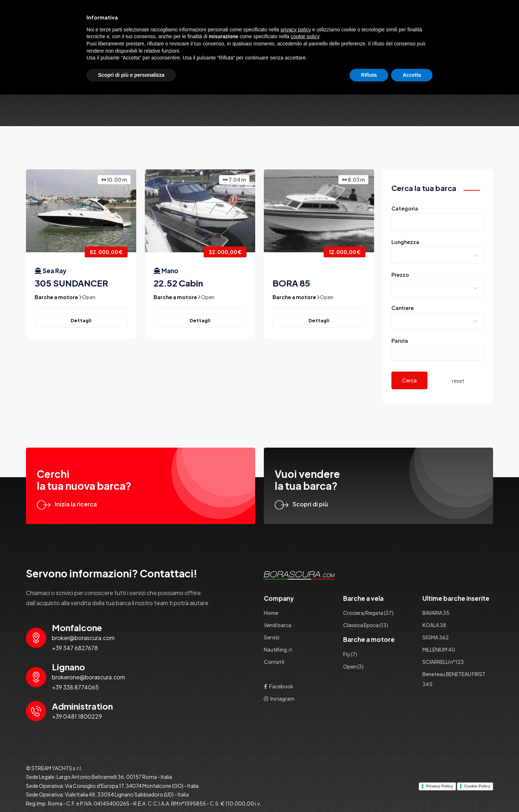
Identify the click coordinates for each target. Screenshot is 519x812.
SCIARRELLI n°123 (443, 662)
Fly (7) (350, 654)
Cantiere (403, 308)
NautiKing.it (437, 27)
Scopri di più (301, 504)
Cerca (409, 380)
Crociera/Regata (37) (368, 613)
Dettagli (81, 320)
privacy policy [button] (296, 747)
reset (458, 381)
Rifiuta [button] (369, 792)
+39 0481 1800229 (77, 716)
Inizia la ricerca (67, 504)
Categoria (405, 208)
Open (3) (353, 666)
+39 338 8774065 (75, 687)
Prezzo (400, 275)
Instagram (279, 698)
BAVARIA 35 (436, 613)
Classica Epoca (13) (366, 625)
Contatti (476, 27)
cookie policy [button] (305, 754)
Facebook (279, 686)
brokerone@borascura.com (88, 677)
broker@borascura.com (83, 638)
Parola (400, 341)
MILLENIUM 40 (439, 649)
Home (298, 27)
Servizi (401, 27)
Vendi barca (365, 27)
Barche (328, 27)
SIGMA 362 (436, 637)
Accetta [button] (412, 792)
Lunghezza (405, 242)
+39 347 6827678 (75, 648)
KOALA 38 (434, 625)
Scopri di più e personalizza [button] (131, 792)
